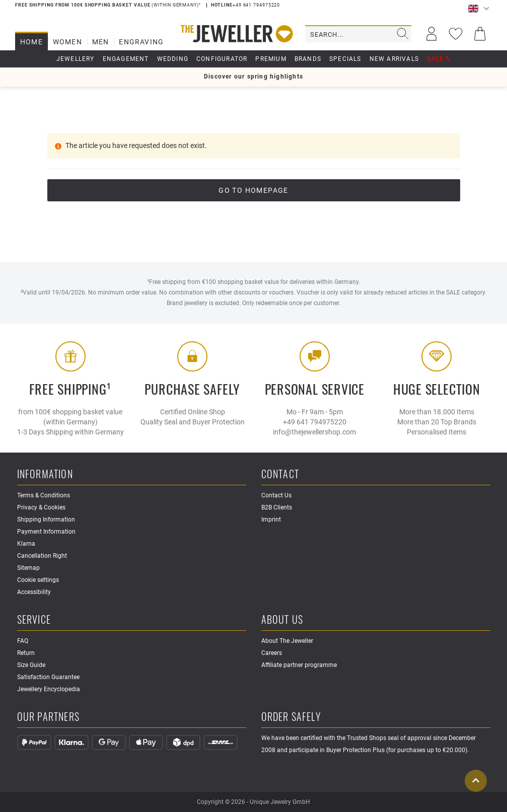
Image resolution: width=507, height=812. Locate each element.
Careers (272, 653)
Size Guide (31, 665)
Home (31, 42)
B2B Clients (277, 507)
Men (101, 42)
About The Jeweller (287, 641)
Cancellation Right (42, 556)
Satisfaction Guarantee (48, 677)
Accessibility (34, 592)
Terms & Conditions (44, 495)
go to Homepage (254, 190)
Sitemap (28, 568)
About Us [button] (282, 620)
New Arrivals (394, 59)
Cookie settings (38, 580)
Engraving (141, 42)
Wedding (173, 59)
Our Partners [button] (48, 717)
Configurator (222, 59)
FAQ (23, 641)
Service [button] (34, 620)
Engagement (126, 59)
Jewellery (76, 59)
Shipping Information (46, 520)
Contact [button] (280, 474)
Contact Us (276, 495)
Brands (308, 59)
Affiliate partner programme (299, 665)
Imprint (271, 520)
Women (67, 42)
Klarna (26, 544)
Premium (271, 59)
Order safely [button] (291, 717)
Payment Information (46, 532)
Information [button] (45, 474)
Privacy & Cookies (41, 507)
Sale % (439, 59)
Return (26, 653)
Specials (345, 59)
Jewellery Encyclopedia (49, 689)
